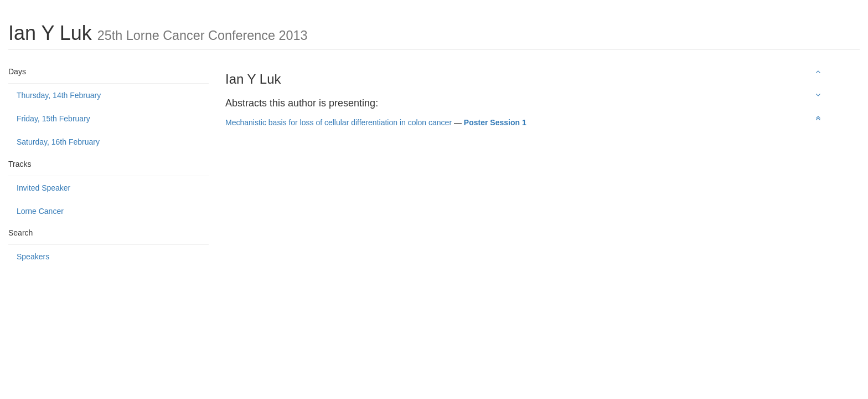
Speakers (33, 257)
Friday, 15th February (53, 119)
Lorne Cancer (40, 211)
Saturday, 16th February (58, 142)
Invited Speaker (43, 188)
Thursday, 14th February (59, 95)
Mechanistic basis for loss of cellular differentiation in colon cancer (339, 122)
